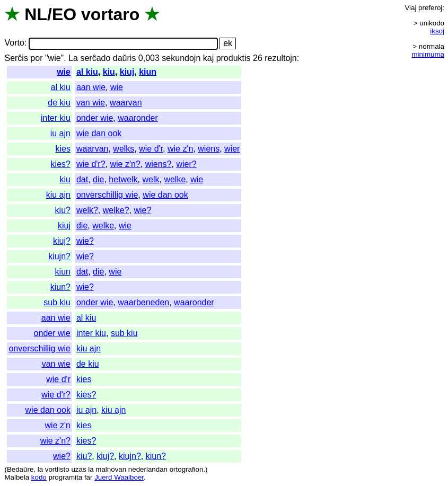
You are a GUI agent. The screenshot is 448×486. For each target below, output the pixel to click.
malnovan (111, 469)
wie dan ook (99, 133)
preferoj (430, 8)
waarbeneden (143, 302)
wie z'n (180, 149)
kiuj (127, 72)
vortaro (110, 14)
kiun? (60, 287)
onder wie (95, 118)
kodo (39, 477)
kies (63, 149)
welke (175, 179)
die (98, 179)
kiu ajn (58, 195)
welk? (87, 210)
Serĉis (16, 58)
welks (124, 149)
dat (82, 179)
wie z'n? (125, 164)
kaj (208, 58)
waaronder (138, 118)
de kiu (59, 103)
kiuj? (62, 241)
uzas (78, 469)
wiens (209, 149)
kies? (61, 164)
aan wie (91, 87)
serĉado (95, 58)
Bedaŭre (20, 469)
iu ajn (60, 133)
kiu (109, 72)
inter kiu (56, 118)
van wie (91, 103)
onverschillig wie (107, 195)
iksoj (437, 31)
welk (151, 179)
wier (232, 149)
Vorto (14, 43)
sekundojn (181, 58)
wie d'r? (91, 164)
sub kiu (57, 302)
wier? (186, 164)
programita (65, 477)
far (89, 477)
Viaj (410, 8)
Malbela (17, 477)
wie (64, 72)
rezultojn (280, 58)
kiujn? (59, 256)
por (36, 58)
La (73, 58)
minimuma (428, 54)
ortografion (187, 469)
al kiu (87, 72)
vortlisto (57, 469)
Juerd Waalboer (119, 477)
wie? (142, 210)
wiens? (159, 164)
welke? (116, 210)
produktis (234, 58)
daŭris (125, 58)
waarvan (126, 103)
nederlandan (148, 469)
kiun (148, 72)
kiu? (63, 210)
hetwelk (123, 179)
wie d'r (151, 149)
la (40, 469)
